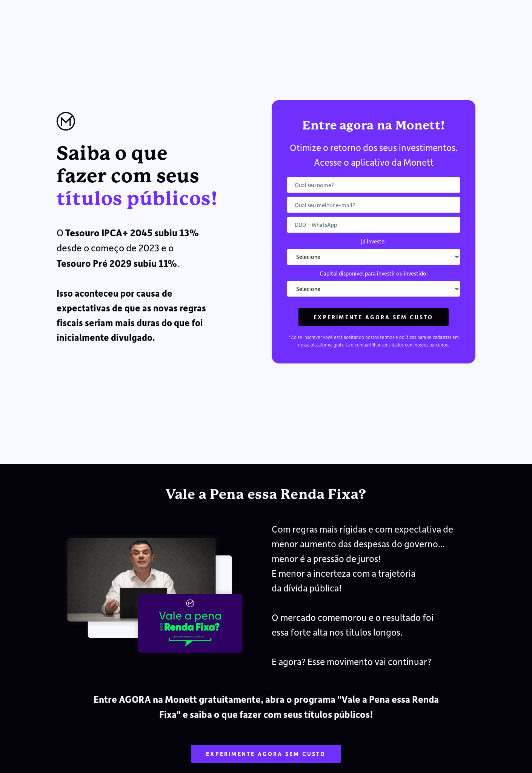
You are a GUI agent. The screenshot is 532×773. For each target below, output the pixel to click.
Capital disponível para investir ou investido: (374, 273)
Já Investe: (374, 241)
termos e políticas (398, 337)
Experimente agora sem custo (373, 317)
